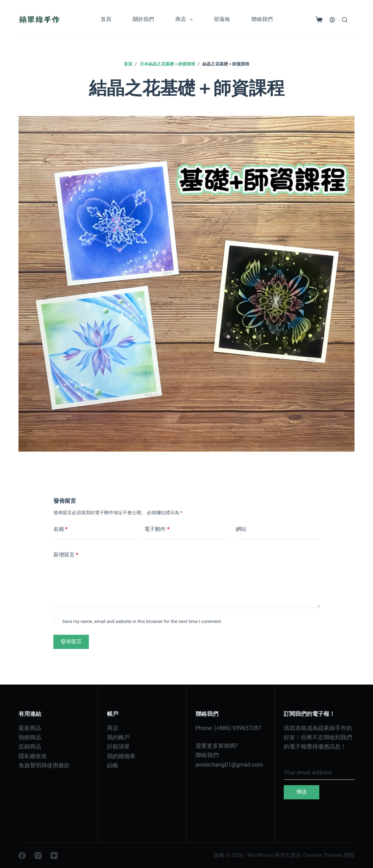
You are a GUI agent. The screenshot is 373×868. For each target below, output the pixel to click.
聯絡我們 (262, 19)
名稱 (61, 529)
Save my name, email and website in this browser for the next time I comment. (142, 621)
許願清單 (118, 747)
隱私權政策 (33, 756)
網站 (241, 529)
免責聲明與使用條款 (44, 765)
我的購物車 (121, 756)
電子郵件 (157, 529)
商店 (185, 20)
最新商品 (30, 728)
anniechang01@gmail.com (229, 765)
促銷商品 (30, 747)
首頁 (106, 19)
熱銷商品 (30, 737)
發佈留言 (71, 641)
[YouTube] (54, 856)
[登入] (332, 20)
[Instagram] (38, 856)
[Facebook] (22, 856)
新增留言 (66, 555)
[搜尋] (345, 20)
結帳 (113, 765)
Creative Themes (323, 855)
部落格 (222, 19)
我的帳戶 (118, 737)
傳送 (302, 792)
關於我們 (143, 19)
